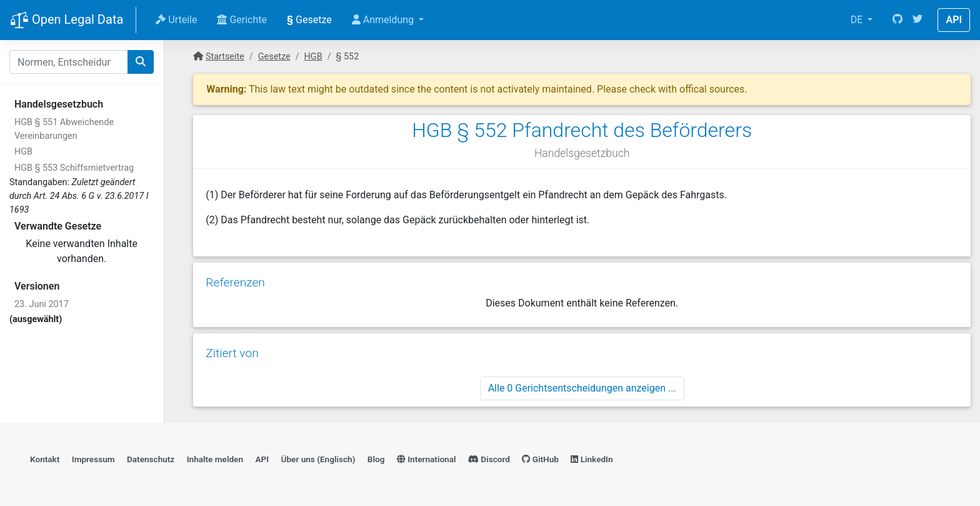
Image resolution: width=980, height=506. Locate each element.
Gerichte (242, 20)
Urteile (176, 20)
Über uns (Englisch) (318, 459)
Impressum (93, 459)
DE (858, 20)
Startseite (225, 57)
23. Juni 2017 (42, 304)
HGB (23, 152)
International (427, 459)
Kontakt (45, 459)
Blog (376, 459)
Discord (489, 459)
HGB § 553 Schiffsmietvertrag (74, 168)
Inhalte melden (215, 459)
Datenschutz (151, 459)
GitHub (540, 459)
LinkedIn (592, 459)
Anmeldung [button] (384, 20)
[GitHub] (897, 20)
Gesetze (309, 20)
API (954, 20)
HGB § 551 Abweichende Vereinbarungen (64, 129)
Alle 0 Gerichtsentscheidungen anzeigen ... (582, 388)
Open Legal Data (67, 21)
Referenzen (235, 282)
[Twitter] (917, 20)
